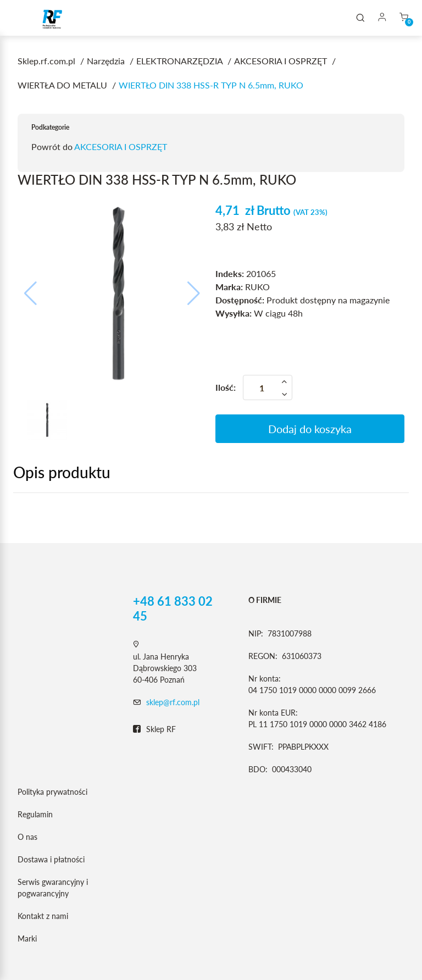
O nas (27, 837)
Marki (27, 939)
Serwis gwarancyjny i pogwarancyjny (53, 888)
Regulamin (35, 814)
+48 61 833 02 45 (173, 608)
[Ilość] (268, 387)
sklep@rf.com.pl (173, 702)
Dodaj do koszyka (310, 429)
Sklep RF (154, 729)
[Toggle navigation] (24, 18)
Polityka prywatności (52, 792)
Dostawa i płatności (51, 859)
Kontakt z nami (43, 916)
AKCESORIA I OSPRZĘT (121, 146)
